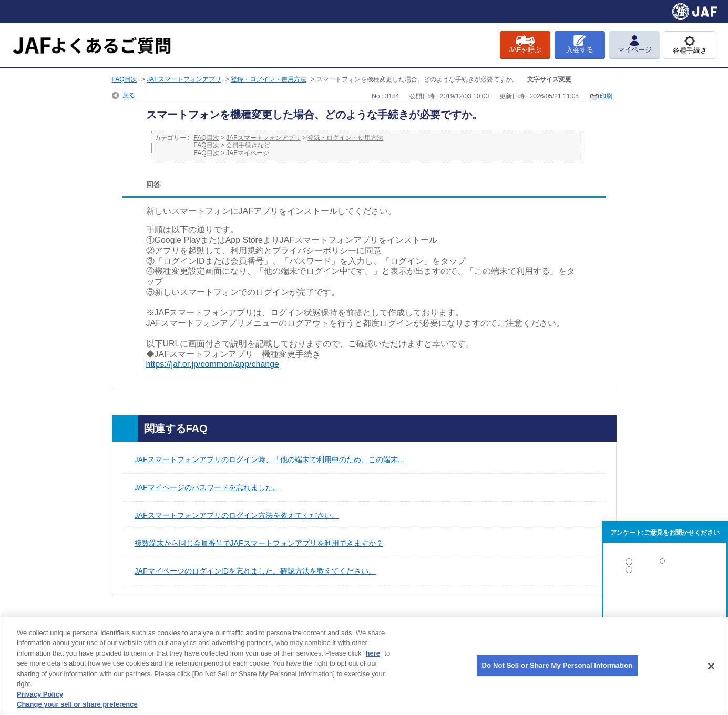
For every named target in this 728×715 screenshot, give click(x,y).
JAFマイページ (247, 153)
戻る (129, 95)
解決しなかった (665, 599)
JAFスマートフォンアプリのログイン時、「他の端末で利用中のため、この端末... (269, 459)
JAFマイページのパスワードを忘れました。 (207, 487)
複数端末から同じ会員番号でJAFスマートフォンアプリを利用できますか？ (259, 543)
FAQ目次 (125, 79)
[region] (364, 666)
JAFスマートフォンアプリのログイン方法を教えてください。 (237, 515)
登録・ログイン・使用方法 (269, 79)
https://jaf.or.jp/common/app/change (213, 364)
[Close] (711, 666)
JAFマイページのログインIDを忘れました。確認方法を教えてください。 (255, 571)
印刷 (606, 96)
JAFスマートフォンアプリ (184, 79)
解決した (665, 564)
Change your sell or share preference (77, 704)
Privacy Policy (40, 694)
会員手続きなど (248, 145)
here (373, 653)
